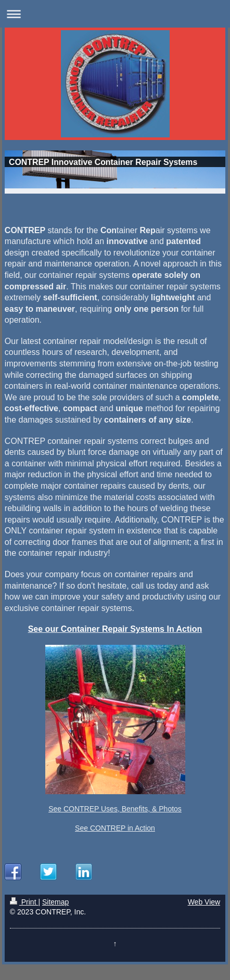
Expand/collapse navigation (115, 14)
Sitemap (55, 902)
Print (24, 902)
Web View (204, 902)
